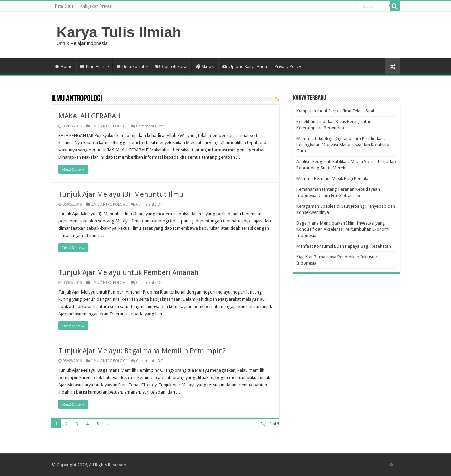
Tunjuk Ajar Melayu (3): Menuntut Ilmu (121, 194)
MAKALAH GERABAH (90, 116)
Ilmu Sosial (130, 66)
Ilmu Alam (93, 66)
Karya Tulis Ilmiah (119, 32)
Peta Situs (64, 6)
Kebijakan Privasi (96, 6)
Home (64, 66)
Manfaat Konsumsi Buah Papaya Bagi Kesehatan (344, 246)
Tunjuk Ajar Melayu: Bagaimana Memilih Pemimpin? (142, 351)
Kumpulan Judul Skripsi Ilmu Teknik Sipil (335, 111)
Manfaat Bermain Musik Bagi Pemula (332, 178)
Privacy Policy (288, 66)
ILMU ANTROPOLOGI (109, 126)
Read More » (73, 169)
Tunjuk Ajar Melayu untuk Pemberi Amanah (128, 272)
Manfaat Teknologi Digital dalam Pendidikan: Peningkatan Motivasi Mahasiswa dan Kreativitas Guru (344, 145)
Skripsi (205, 66)
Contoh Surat (171, 66)
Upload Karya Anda (245, 66)
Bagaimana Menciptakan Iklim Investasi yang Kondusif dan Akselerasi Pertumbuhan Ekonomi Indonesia (343, 229)
